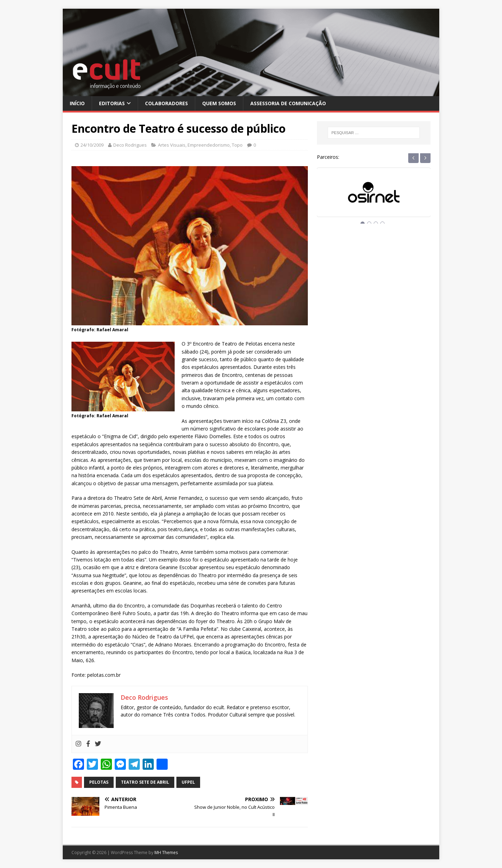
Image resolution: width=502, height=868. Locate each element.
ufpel (188, 782)
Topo (237, 145)
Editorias (112, 103)
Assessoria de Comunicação (288, 103)
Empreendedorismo (209, 145)
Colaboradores (166, 103)
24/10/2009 (92, 145)
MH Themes (166, 852)
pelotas (99, 782)
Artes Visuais (172, 145)
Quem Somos (219, 103)
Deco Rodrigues (130, 145)
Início (77, 103)
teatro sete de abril (145, 782)
